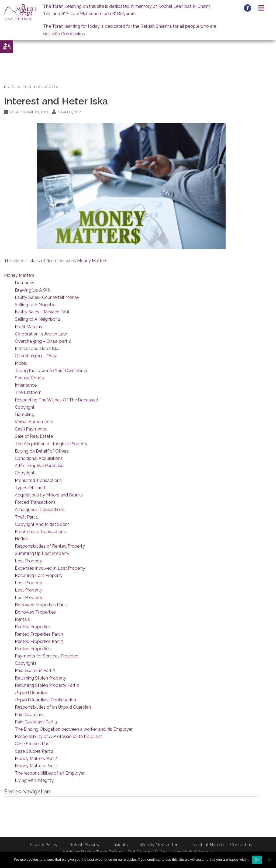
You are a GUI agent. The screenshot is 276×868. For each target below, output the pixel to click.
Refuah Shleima (85, 845)
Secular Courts (29, 378)
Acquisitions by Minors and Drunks (49, 495)
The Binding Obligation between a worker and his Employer (74, 729)
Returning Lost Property (39, 575)
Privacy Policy (44, 845)
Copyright (25, 407)
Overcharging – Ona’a (36, 356)
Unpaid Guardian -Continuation (45, 700)
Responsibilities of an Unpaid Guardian (53, 707)
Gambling (25, 414)
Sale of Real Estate (34, 436)
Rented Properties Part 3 (39, 634)
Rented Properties (33, 627)
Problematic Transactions (40, 532)
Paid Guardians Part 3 (36, 722)
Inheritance (26, 385)
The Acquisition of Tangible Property (51, 444)
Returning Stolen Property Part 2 (47, 685)
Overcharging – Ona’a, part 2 (43, 341)
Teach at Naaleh (208, 845)
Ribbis (21, 363)
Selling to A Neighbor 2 (38, 319)
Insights (120, 845)
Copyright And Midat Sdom (42, 524)
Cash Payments (30, 429)
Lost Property (29, 561)
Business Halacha (32, 87)
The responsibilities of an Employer (50, 773)
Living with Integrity (34, 780)
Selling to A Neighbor (36, 305)
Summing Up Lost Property (42, 553)
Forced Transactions (35, 502)
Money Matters (92, 261)
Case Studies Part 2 (34, 751)
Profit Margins (28, 327)
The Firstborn (28, 392)
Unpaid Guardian (31, 693)
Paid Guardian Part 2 (35, 671)
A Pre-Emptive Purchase (39, 466)
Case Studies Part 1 (34, 744)
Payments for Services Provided (47, 656)
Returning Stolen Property (41, 678)
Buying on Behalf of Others (42, 451)
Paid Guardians (30, 715)
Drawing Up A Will (33, 290)
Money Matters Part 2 (36, 759)
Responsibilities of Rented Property (50, 546)
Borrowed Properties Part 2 (42, 605)
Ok (257, 860)
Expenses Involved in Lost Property (50, 568)
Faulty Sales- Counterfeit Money (47, 297)
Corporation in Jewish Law (41, 334)
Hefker (21, 539)
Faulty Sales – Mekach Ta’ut (42, 312)
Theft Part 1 (26, 517)
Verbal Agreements (34, 422)
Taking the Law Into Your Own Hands (52, 371)
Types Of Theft (30, 488)
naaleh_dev (69, 112)
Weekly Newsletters (160, 845)
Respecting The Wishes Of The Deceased (56, 400)
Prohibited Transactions (38, 480)
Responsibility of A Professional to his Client (58, 736)
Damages (25, 283)
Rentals (22, 619)
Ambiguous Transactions (40, 510)
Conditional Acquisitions (39, 458)
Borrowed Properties (35, 612)
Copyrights (26, 473)
